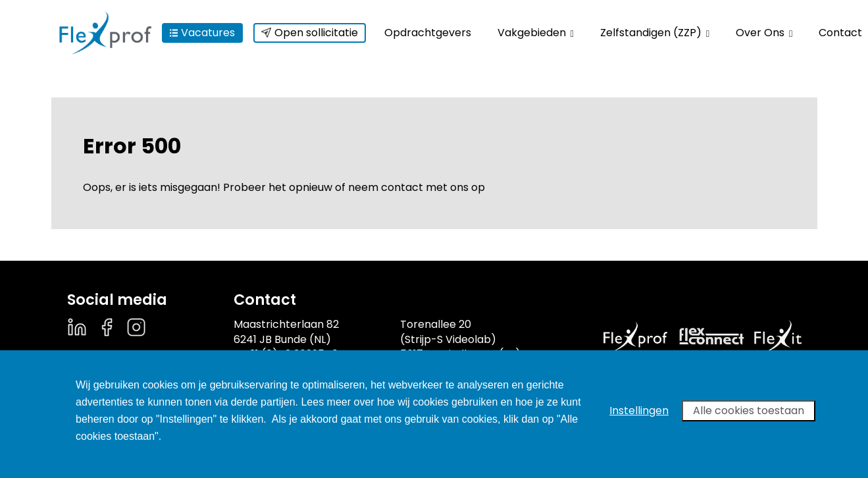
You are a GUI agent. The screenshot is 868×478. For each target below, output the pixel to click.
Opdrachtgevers (428, 33)
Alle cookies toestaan (749, 411)
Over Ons (764, 33)
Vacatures (202, 33)
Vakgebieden (536, 33)
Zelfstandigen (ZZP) (655, 33)
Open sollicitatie (310, 33)
